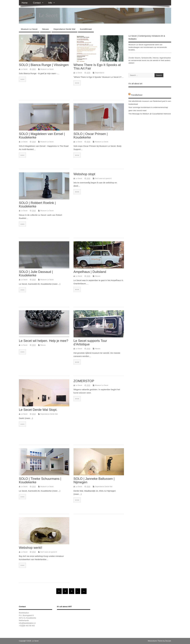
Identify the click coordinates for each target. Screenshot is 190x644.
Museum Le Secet (29, 29)
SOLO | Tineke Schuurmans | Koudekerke (40, 480)
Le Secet (24, 69)
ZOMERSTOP (84, 381)
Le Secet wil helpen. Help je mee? (44, 341)
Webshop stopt (84, 174)
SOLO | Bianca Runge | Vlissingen (44, 65)
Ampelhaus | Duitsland (90, 272)
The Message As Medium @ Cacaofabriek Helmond (150, 114)
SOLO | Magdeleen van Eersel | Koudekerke (42, 136)
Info (50, 3)
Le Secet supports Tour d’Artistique (90, 342)
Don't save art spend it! (103, 178)
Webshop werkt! (31, 548)
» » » (22, 79)
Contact (37, 3)
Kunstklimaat (86, 29)
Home (25, 3)
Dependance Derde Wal (64, 29)
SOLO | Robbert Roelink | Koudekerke (37, 205)
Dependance (100, 73)
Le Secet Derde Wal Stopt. (38, 410)
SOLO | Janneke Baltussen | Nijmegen (94, 480)
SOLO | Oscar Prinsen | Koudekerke (91, 136)
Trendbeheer (137, 95)
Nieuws (45, 29)
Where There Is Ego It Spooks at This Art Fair (97, 67)
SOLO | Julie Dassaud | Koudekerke (36, 273)
